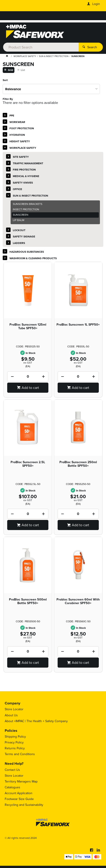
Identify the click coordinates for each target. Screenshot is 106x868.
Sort (5, 80)
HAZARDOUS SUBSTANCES (27, 252)
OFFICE (17, 189)
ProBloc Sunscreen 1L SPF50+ (78, 324)
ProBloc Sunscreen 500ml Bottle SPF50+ (28, 601)
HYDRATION (17, 135)
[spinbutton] (28, 376)
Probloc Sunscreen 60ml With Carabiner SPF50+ (78, 601)
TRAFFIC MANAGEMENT (28, 163)
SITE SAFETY (21, 157)
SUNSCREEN (21, 215)
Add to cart (30, 388)
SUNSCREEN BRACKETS (28, 204)
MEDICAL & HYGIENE (26, 176)
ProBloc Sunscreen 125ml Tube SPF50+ (28, 326)
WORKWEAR (17, 122)
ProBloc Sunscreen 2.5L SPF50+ (28, 464)
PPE (12, 115)
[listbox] (51, 89)
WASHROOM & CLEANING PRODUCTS (33, 258)
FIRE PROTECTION (24, 170)
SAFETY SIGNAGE (24, 236)
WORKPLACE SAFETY (23, 148)
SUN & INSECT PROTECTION (30, 196)
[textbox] (41, 47)
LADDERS (19, 243)
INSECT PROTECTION (26, 209)
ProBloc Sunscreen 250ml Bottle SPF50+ (78, 464)
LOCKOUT (19, 230)
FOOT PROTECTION (22, 128)
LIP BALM (19, 220)
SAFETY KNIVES (23, 183)
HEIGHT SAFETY (20, 141)
